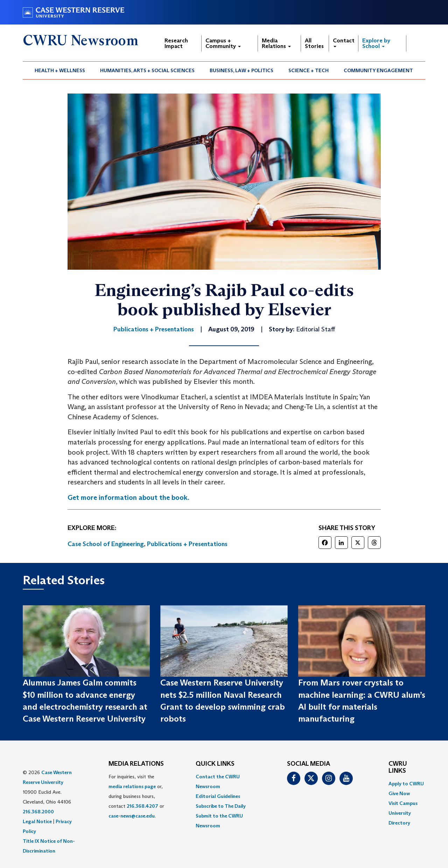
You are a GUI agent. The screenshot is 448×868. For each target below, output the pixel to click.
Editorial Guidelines (218, 796)
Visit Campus (403, 803)
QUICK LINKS (215, 764)
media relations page (132, 786)
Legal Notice (37, 821)
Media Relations (276, 43)
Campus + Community (223, 43)
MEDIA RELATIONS (136, 764)
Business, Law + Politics (241, 70)
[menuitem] (60, 70)
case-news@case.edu (132, 816)
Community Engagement (378, 70)
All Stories (314, 43)
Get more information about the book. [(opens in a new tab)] (128, 497)
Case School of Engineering (106, 544)
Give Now (399, 793)
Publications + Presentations (187, 544)
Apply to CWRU (406, 784)
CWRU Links (398, 767)
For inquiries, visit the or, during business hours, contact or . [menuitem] (136, 796)
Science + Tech (309, 70)
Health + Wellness (60, 70)
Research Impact (176, 43)
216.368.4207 (142, 806)
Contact (344, 42)
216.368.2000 (38, 812)
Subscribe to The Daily (221, 806)
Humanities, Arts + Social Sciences (147, 70)
